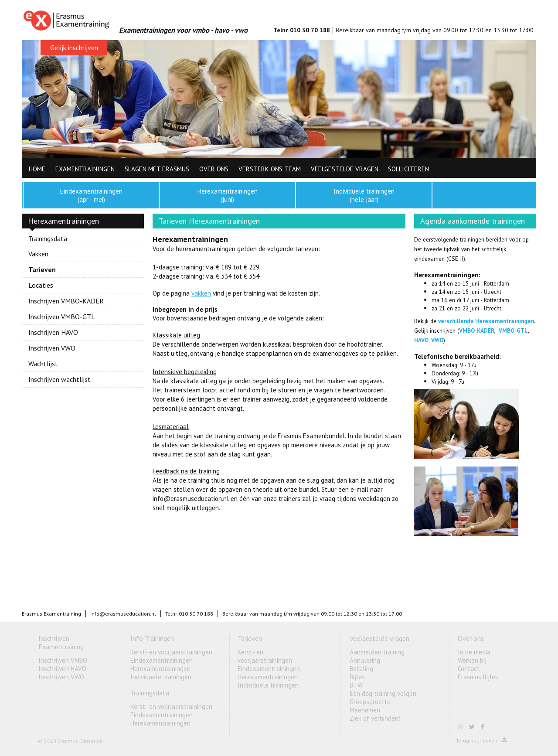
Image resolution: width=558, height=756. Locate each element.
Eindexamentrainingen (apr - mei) (91, 195)
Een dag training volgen (383, 693)
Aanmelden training (377, 652)
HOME (37, 169)
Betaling (361, 669)
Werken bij (472, 660)
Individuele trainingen (161, 677)
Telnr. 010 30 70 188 (302, 30)
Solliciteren (408, 169)
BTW (356, 685)
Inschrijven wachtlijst (60, 379)
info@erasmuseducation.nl (123, 614)
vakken (201, 293)
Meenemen (365, 710)
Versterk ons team (270, 169)
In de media (474, 652)
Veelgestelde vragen (345, 169)
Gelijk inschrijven (74, 48)
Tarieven (42, 269)
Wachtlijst (43, 364)
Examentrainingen (85, 169)
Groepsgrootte (370, 702)
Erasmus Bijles (478, 677)
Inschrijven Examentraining (61, 642)
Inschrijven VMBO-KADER (66, 301)
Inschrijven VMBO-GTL (62, 317)
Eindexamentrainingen (162, 660)
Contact (469, 669)
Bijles (357, 677)
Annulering (365, 660)
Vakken (38, 254)
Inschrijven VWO (52, 348)
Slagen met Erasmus (157, 169)
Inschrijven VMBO (63, 660)
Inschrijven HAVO (53, 332)
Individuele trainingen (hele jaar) (364, 195)
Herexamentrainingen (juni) (228, 195)
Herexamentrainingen (160, 669)
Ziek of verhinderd (375, 718)
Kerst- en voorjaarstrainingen (171, 652)
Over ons (214, 169)
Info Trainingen (152, 638)
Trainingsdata (48, 239)
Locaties (41, 285)
